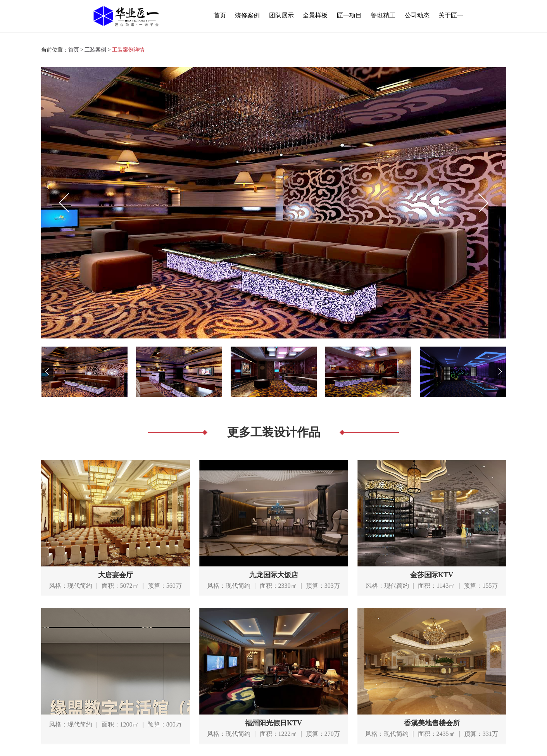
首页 (220, 15)
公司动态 (417, 15)
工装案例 (95, 50)
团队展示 (281, 15)
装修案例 (247, 15)
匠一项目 (349, 15)
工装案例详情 (128, 50)
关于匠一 (451, 15)
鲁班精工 (383, 15)
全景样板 (315, 15)
